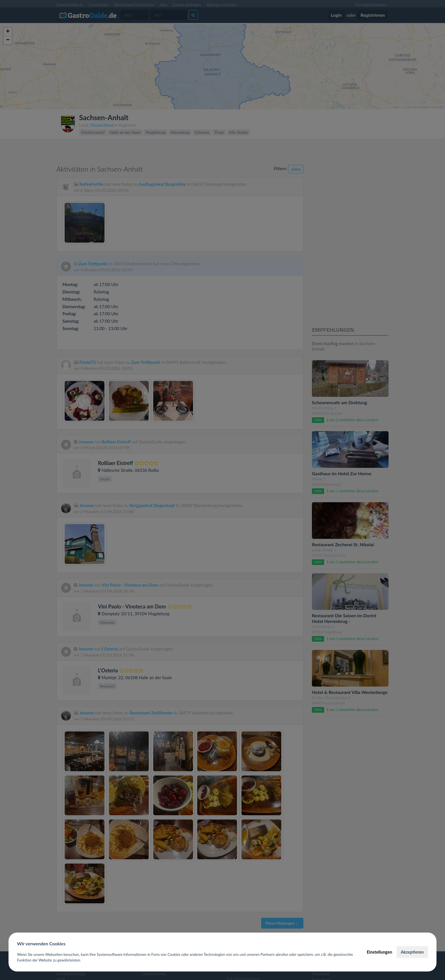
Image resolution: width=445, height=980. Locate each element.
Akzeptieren (412, 952)
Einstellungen (379, 952)
